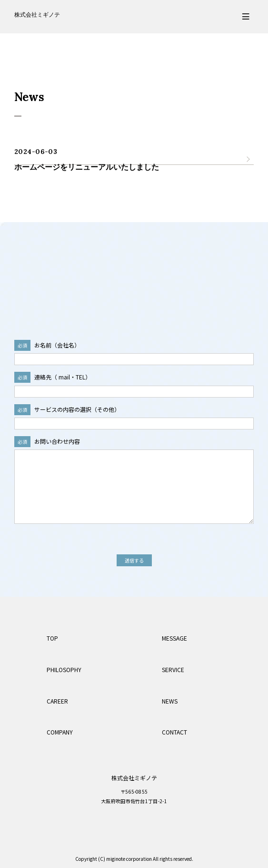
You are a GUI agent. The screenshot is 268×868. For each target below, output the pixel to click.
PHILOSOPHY (64, 669)
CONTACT (174, 732)
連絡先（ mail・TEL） (53, 377)
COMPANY (60, 732)
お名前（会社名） (47, 345)
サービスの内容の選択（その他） (67, 409)
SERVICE (173, 669)
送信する (134, 560)
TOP (52, 638)
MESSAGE (174, 638)
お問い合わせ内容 (47, 441)
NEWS (170, 701)
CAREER (57, 701)
